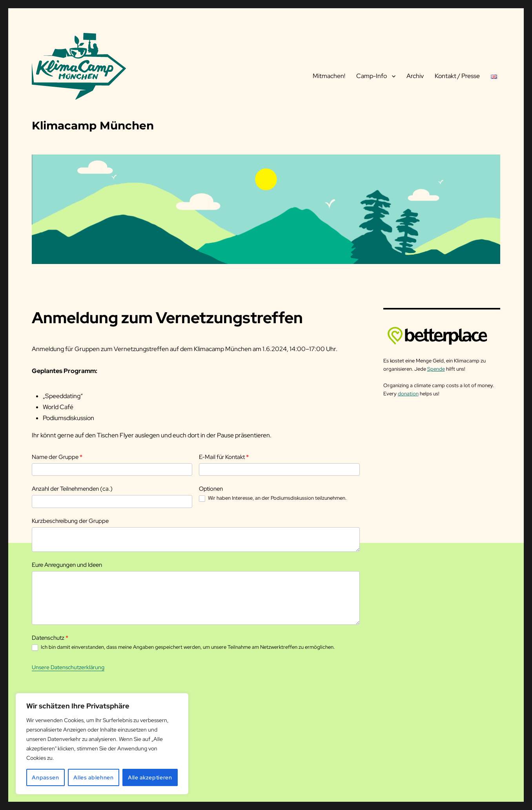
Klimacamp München (93, 126)
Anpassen (45, 777)
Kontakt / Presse (457, 76)
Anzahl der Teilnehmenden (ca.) (72, 489)
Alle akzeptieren (150, 777)
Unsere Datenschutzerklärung (68, 667)
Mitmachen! (329, 76)
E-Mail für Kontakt (224, 457)
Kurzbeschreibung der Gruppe (70, 521)
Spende (436, 369)
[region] (102, 744)
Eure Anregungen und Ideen (67, 565)
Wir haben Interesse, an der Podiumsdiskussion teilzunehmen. (273, 498)
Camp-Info (372, 76)
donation (408, 394)
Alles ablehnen (93, 777)
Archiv (415, 76)
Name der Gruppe (57, 457)
